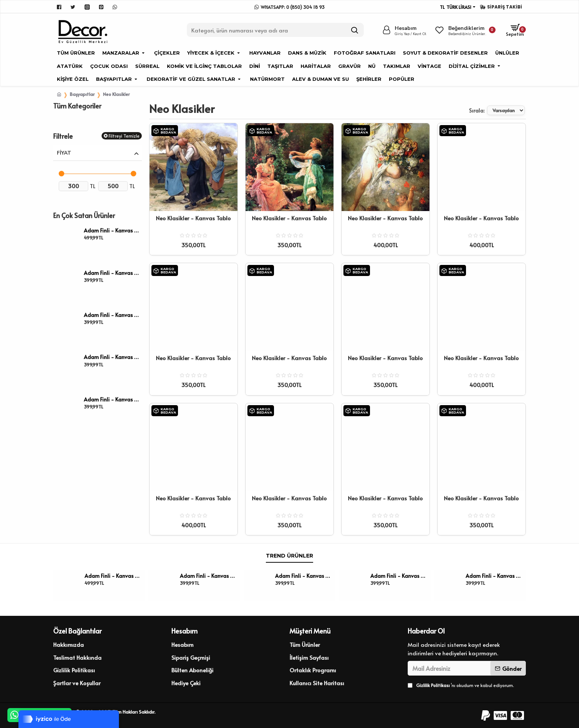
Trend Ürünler (289, 556)
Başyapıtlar (82, 94)
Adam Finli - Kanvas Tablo (112, 231)
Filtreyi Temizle (124, 136)
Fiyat (64, 153)
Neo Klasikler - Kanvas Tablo (193, 218)
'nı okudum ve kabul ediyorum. (461, 685)
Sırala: (458, 111)
